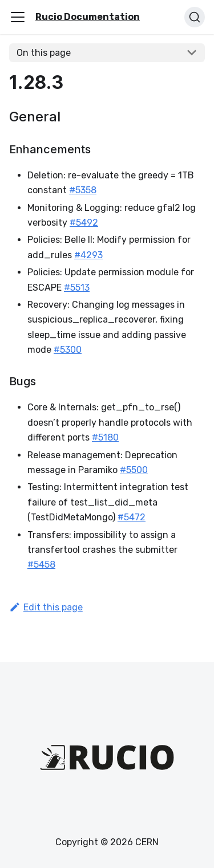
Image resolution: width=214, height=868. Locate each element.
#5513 (77, 288)
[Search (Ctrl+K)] (195, 17)
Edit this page (46, 607)
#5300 (68, 350)
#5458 (41, 565)
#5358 (83, 190)
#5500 (134, 470)
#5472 (132, 517)
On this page (44, 53)
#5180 (105, 437)
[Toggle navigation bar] (18, 17)
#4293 (88, 255)
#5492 (84, 223)
